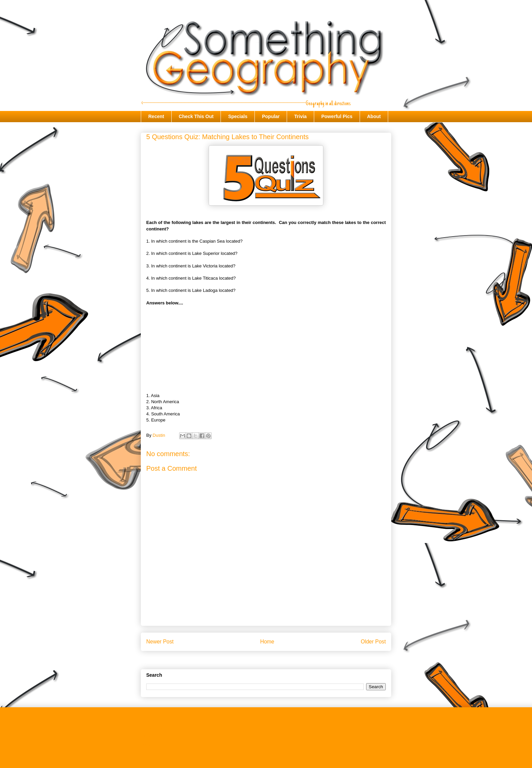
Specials (238, 116)
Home (267, 642)
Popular (271, 116)
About (374, 116)
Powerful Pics (337, 116)
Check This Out (196, 116)
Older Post (373, 642)
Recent (156, 116)
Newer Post (160, 642)
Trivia (300, 116)
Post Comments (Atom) (279, 659)
